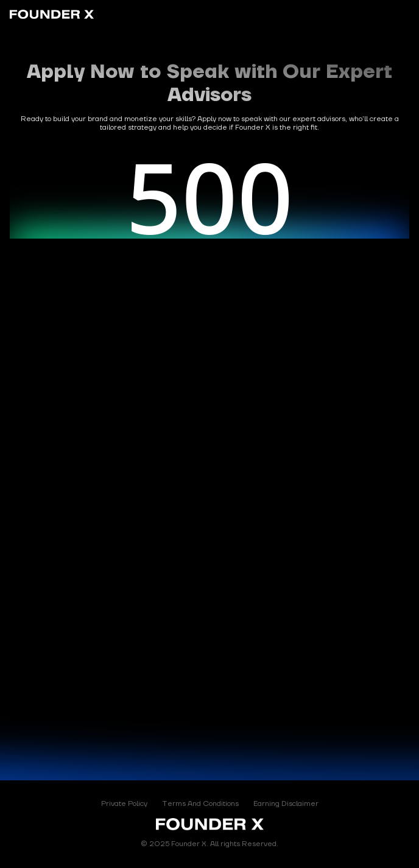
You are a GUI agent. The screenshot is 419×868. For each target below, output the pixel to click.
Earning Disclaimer (286, 804)
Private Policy (124, 804)
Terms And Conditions (200, 804)
